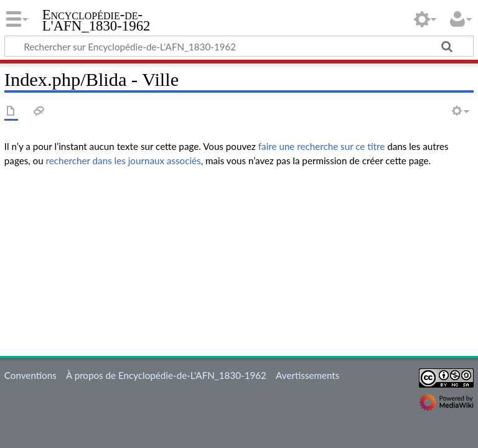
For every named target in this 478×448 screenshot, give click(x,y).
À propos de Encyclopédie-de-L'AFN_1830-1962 (166, 375)
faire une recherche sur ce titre (321, 146)
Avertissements (307, 375)
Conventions (30, 375)
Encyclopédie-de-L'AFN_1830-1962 (96, 21)
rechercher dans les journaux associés (124, 161)
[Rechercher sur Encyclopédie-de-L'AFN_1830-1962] (239, 46)
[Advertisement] (239, 264)
